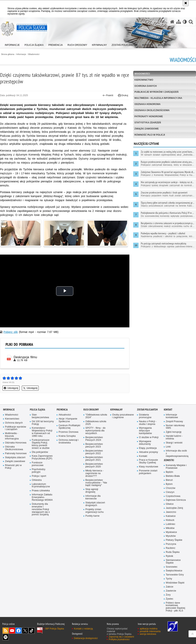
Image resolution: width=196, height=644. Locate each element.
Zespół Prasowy (174, 422)
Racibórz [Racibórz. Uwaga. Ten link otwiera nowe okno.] (171, 548)
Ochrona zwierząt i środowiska (69, 441)
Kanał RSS (6, 631)
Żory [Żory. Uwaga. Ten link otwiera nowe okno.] (168, 595)
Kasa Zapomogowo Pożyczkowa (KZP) (42, 457)
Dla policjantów (40, 452)
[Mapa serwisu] (179, 22)
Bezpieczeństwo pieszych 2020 (94, 465)
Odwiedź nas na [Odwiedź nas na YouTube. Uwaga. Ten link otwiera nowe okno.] (12, 631)
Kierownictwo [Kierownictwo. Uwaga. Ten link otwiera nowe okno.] (12, 419)
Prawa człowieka (41, 491)
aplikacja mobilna (149, 629)
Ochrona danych (145, 86)
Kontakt (143, 456)
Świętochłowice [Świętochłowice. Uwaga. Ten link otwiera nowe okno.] (174, 571)
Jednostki (169, 460)
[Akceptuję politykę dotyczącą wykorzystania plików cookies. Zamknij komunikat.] (186, 3)
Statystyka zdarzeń (148, 123)
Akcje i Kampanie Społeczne (68, 420)
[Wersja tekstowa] (185, 22)
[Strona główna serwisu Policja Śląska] (172, 22)
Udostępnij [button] (11, 388)
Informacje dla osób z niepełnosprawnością (177, 454)
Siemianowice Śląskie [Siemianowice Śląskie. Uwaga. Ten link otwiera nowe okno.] (173, 562)
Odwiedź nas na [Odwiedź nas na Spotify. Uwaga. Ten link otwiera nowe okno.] (6, 637)
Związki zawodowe (147, 129)
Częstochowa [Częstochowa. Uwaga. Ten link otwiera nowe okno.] (173, 496)
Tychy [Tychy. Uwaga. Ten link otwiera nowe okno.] (169, 579)
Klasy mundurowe (149, 467)
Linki (168, 447)
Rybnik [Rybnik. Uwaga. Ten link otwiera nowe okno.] (169, 556)
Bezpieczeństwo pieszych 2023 (94, 445)
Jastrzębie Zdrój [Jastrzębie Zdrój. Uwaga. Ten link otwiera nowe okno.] (174, 508)
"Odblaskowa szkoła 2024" (96, 416)
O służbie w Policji (149, 437)
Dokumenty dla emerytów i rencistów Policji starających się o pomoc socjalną (41, 509)
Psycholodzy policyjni (39, 471)
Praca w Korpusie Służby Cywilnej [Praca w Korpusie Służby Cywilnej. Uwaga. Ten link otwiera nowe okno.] (148, 461)
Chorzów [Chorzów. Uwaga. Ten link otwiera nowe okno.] (171, 488)
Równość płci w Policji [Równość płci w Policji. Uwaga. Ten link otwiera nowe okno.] (13, 467)
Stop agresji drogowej (92, 491)
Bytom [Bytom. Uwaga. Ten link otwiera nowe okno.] (169, 484)
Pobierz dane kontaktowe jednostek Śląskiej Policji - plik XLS (175, 607)
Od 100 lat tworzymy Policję (43, 423)
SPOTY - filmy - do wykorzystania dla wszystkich (95, 431)
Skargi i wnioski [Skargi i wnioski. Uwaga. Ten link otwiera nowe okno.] (174, 443)
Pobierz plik (11, 332)
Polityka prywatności (119, 639)
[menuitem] (12, 44)
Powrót (108, 95)
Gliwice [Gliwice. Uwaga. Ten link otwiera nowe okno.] (170, 504)
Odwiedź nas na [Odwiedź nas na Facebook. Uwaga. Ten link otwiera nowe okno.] (19, 631)
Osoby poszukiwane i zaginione (123, 416)
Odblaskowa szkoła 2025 (96, 423)
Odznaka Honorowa (147, 104)
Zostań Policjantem (147, 410)
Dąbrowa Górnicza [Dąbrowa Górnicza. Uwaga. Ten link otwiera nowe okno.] (176, 500)
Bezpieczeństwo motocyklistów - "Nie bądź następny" (96, 483)
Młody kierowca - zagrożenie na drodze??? (94, 473)
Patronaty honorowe (149, 116)
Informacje (21, 54)
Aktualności (65, 415)
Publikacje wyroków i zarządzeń (156, 92)
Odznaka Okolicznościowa (152, 110)
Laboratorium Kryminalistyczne (41, 485)
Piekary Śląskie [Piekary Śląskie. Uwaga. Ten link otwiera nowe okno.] (174, 540)
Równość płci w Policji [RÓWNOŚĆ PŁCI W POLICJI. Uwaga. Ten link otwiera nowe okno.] (150, 135)
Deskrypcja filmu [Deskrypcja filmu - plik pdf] (25, 357)
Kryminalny (116, 410)
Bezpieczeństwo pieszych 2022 (94, 452)
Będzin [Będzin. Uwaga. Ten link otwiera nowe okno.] (169, 472)
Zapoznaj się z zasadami (121, 637)
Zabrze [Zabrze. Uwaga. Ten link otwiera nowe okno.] (169, 587)
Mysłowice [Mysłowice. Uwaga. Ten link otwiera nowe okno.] (171, 532)
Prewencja (62, 410)
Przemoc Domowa (68, 432)
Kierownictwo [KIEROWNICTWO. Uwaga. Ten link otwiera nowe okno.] (144, 80)
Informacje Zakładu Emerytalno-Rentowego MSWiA (42, 497)
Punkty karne (92, 516)
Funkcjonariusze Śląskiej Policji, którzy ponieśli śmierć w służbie (41, 444)
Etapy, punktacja (148, 448)
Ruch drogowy (91, 410)
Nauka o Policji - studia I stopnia (148, 423)
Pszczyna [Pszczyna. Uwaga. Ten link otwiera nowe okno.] (171, 544)
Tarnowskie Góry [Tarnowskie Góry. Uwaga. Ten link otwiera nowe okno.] (175, 575)
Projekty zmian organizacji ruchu (94, 511)
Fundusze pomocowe (38, 464)
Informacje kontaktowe (172, 416)
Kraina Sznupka (67, 436)
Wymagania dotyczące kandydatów (145, 431)
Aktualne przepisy (149, 452)
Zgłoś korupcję (174, 432)
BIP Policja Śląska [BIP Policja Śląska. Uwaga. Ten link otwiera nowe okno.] (55, 629)
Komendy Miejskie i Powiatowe (176, 467)
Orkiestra (37, 480)
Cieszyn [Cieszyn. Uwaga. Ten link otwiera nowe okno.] (170, 492)
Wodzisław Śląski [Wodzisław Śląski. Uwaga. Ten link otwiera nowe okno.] (175, 583)
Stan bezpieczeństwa (40, 416)
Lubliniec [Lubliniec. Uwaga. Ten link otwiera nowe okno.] (171, 524)
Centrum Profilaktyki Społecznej (69, 427)
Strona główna (8, 54)
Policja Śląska (38, 410)
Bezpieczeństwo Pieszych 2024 (94, 439)
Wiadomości (34, 54)
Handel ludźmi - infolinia (174, 437)
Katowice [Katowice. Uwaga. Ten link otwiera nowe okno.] (171, 516)
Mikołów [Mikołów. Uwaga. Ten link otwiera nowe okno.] (170, 528)
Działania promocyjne (145, 416)
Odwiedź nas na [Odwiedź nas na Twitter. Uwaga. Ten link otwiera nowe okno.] (25, 631)
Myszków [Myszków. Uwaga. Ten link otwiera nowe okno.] (171, 536)
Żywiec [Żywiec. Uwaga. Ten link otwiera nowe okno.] (169, 599)
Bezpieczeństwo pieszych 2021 (94, 459)
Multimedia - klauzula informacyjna (158, 98)
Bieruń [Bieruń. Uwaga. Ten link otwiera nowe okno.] (169, 480)
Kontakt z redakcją (83, 629)
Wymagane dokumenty (145, 443)
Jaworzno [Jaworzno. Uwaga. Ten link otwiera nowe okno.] (171, 512)
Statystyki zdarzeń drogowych (95, 504)
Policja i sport (39, 476)
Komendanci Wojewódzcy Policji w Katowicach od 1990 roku (42, 432)
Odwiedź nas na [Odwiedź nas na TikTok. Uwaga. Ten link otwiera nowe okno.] (32, 631)
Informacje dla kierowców (93, 497)
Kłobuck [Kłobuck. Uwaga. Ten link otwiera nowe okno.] (170, 520)
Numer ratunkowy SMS (175, 427)
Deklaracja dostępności (86, 638)
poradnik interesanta (150, 631)
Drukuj (123, 95)
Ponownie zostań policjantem (148, 472)
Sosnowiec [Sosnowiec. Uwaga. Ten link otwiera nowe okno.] (172, 567)
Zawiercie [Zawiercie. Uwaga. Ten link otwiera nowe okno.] (171, 591)
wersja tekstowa (148, 634)
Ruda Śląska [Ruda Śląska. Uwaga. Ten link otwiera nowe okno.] (173, 552)
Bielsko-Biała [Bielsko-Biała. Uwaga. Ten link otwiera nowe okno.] (173, 476)
